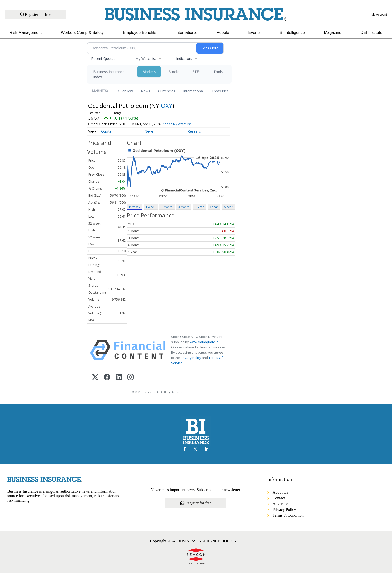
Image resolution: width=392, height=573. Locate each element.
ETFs (196, 72)
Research (195, 131)
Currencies (167, 91)
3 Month (184, 207)
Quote (106, 131)
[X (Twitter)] (95, 377)
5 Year (228, 207)
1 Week (151, 207)
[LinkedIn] (119, 377)
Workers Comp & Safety (82, 32)
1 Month (167, 207)
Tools (218, 72)
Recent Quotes (103, 58)
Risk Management (26, 32)
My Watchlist (146, 58)
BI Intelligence (292, 32)
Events (255, 32)
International (186, 32)
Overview (125, 91)
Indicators (184, 58)
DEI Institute (371, 32)
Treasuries (220, 91)
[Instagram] (131, 377)
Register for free (36, 14)
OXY (167, 105)
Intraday (135, 207)
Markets (149, 72)
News (146, 91)
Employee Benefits (140, 32)
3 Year (214, 207)
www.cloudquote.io (204, 342)
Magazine (333, 32)
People (223, 32)
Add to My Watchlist (177, 124)
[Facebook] (107, 377)
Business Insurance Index (109, 74)
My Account (379, 15)
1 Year (200, 207)
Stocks (174, 72)
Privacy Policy (191, 358)
